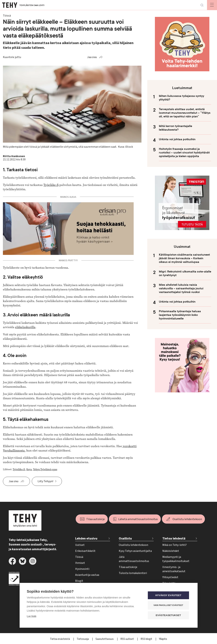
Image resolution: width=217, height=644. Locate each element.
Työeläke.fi (51, 185)
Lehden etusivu (86, 539)
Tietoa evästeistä (60, 639)
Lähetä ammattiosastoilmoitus (138, 519)
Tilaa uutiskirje (96, 519)
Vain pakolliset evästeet (168, 605)
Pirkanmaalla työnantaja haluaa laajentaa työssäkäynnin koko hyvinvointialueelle (180, 315)
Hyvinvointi (82, 569)
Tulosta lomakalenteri (133, 573)
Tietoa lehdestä (174, 539)
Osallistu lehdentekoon (187, 519)
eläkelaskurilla (25, 327)
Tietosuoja (83, 639)
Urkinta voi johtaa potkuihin (177, 139)
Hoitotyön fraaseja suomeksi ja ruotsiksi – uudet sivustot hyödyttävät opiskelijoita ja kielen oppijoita (184, 153)
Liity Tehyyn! (45, 481)
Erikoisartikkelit (85, 551)
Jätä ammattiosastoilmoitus (134, 559)
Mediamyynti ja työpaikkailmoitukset (176, 559)
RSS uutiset (127, 639)
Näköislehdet (171, 551)
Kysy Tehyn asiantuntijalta (135, 551)
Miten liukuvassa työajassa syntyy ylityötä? (181, 98)
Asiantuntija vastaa (87, 575)
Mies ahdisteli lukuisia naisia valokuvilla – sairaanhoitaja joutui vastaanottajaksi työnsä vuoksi (181, 288)
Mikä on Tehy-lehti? (175, 545)
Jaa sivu (92, 57)
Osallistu (125, 539)
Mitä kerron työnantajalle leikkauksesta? (176, 128)
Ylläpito (163, 639)
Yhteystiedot (170, 577)
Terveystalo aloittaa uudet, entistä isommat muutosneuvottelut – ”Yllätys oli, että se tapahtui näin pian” (185, 113)
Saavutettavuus (105, 639)
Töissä (79, 557)
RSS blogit (147, 639)
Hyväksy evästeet (168, 595)
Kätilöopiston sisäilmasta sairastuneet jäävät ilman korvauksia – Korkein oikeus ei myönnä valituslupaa (184, 258)
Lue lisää (32, 616)
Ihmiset (80, 563)
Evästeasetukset (168, 615)
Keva (29, 469)
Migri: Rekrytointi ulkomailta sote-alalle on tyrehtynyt (185, 273)
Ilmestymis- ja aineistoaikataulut (174, 569)
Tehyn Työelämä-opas (45, 469)
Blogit (79, 581)
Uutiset (80, 545)
